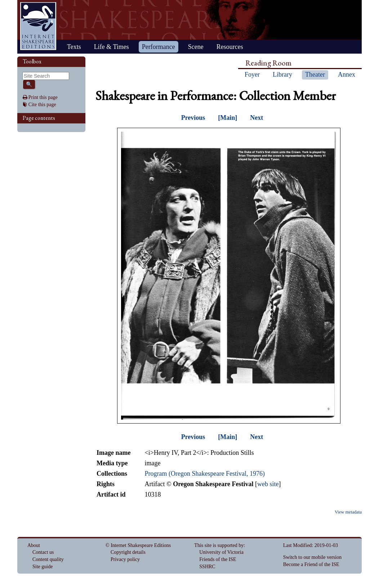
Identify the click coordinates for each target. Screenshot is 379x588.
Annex (347, 74)
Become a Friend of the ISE (311, 564)
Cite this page (42, 105)
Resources (230, 47)
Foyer (252, 74)
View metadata (348, 512)
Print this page (43, 97)
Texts (74, 47)
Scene (196, 47)
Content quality (48, 559)
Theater (315, 74)
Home (38, 26)
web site (268, 484)
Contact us (43, 552)
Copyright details (128, 552)
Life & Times (112, 47)
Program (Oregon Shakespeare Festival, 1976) (204, 474)
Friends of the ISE (218, 559)
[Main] (228, 118)
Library (282, 74)
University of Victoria (221, 552)
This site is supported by (219, 545)
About (34, 545)
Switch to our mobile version (313, 557)
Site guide (43, 567)
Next (257, 118)
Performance (159, 47)
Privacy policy (125, 559)
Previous (193, 118)
